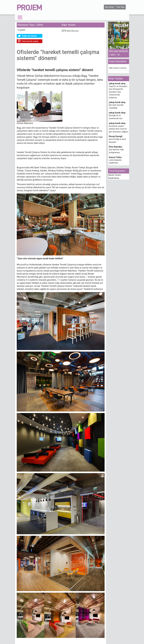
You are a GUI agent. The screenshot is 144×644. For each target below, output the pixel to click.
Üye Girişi (109, 7)
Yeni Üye (120, 7)
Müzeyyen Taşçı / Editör (30, 25)
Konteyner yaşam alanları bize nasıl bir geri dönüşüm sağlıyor (119, 129)
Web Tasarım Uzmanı (118, 68)
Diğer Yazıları (69, 25)
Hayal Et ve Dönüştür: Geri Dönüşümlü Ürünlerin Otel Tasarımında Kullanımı (118, 92)
